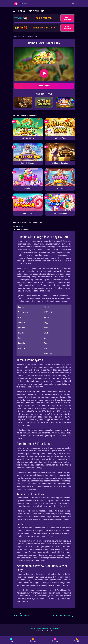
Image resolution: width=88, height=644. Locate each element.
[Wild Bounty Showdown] (60, 152)
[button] (44, 57)
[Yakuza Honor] (23, 102)
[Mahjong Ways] (60, 127)
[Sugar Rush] (28, 177)
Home (15, 36)
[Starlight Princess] (60, 202)
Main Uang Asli (44, 86)
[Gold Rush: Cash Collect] (44, 102)
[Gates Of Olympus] (28, 152)
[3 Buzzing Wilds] (28, 616)
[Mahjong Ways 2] (28, 127)
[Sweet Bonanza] (28, 202)
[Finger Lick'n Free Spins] (65, 102)
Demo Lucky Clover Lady (44, 43)
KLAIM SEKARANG (67, 18)
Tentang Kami (54, 629)
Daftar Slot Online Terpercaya (39, 629)
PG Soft (22, 36)
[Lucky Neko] (60, 177)
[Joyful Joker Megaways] (60, 616)
